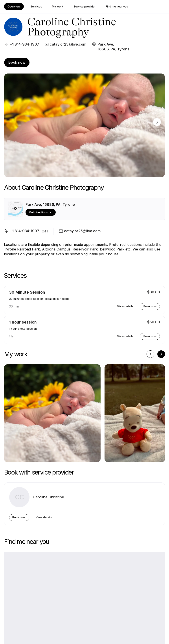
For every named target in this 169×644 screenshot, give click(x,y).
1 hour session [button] (23, 322)
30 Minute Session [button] (27, 292)
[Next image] (157, 122)
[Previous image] (150, 354)
